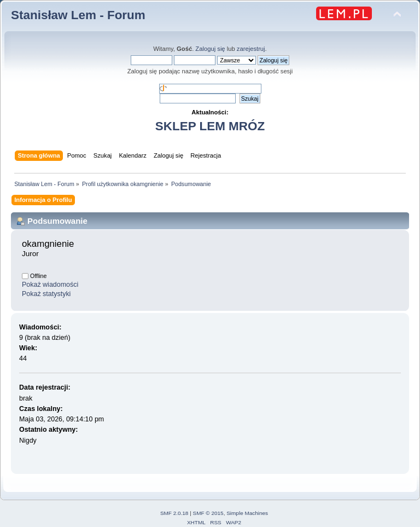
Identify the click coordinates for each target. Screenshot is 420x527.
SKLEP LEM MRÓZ (210, 126)
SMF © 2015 (208, 513)
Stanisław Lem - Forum (78, 15)
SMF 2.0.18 (174, 513)
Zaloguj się (210, 49)
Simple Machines (247, 513)
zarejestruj (251, 49)
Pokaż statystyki (46, 294)
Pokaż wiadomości (50, 285)
